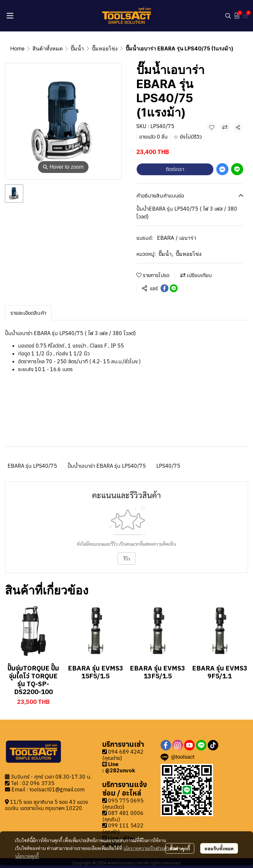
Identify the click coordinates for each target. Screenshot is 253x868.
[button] (228, 16)
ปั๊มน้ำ (77, 48)
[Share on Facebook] (165, 288)
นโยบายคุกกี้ (27, 856)
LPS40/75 (168, 466)
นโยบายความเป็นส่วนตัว (146, 848)
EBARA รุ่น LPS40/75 (32, 466)
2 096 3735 (40, 783)
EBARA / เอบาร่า (177, 238)
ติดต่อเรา (175, 169)
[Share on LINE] (174, 288)
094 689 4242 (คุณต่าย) (123, 755)
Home (17, 48)
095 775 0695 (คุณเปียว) (123, 804)
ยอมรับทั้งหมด (219, 848)
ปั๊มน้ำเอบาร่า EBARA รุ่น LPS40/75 (107, 466)
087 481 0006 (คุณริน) (123, 816)
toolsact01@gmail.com (57, 789)
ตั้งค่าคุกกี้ (180, 848)
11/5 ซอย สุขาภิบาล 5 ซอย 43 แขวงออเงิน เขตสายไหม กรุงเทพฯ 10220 (46, 805)
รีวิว (127, 558)
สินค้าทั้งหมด (48, 48)
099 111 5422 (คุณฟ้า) (123, 829)
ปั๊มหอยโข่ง (105, 48)
